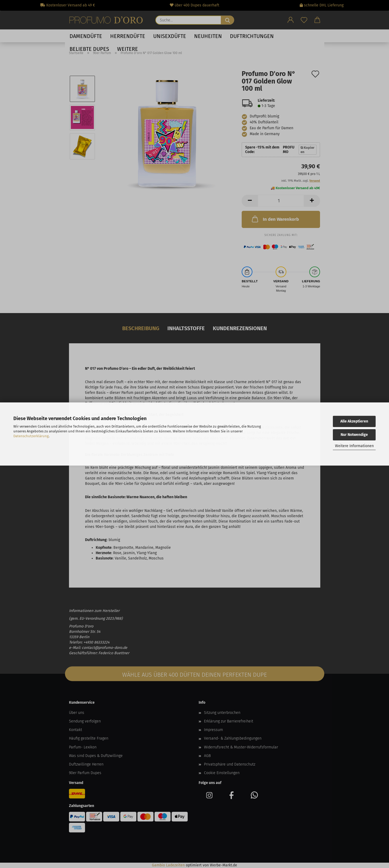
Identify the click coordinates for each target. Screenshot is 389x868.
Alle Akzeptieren (354, 421)
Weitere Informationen (354, 446)
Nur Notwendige (354, 435)
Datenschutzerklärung (31, 436)
